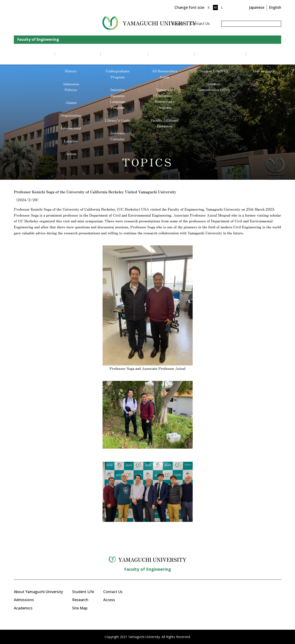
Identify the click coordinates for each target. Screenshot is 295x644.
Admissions (24, 600)
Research (80, 600)
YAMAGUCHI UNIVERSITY (71, 23)
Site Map (80, 608)
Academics (23, 608)
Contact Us (200, 24)
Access (178, 24)
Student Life (83, 592)
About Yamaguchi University (38, 592)
